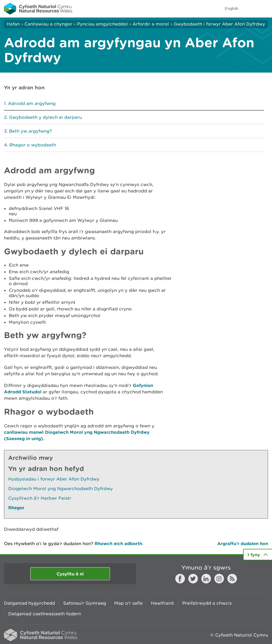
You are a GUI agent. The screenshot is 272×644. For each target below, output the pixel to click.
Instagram (219, 579)
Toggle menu (265, 9)
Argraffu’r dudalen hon (243, 543)
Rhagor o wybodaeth (33, 145)
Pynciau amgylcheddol (102, 24)
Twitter (193, 579)
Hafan (13, 24)
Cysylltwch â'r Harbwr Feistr (40, 498)
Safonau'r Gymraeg (85, 603)
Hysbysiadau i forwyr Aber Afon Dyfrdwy (54, 479)
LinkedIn (206, 579)
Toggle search (250, 9)
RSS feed (232, 579)
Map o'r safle (128, 603)
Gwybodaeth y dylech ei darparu (45, 117)
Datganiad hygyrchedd (29, 603)
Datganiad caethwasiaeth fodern (44, 614)
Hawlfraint (162, 603)
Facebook (180, 579)
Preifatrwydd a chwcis (207, 603)
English (231, 8)
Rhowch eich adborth (118, 543)
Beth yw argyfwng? (30, 131)
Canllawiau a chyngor (48, 24)
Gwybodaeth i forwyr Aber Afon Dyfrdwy (219, 24)
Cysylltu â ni (70, 574)
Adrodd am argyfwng (32, 103)
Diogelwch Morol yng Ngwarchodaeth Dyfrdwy (61, 489)
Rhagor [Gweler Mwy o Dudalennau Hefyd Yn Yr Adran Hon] (16, 508)
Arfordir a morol (151, 24)
